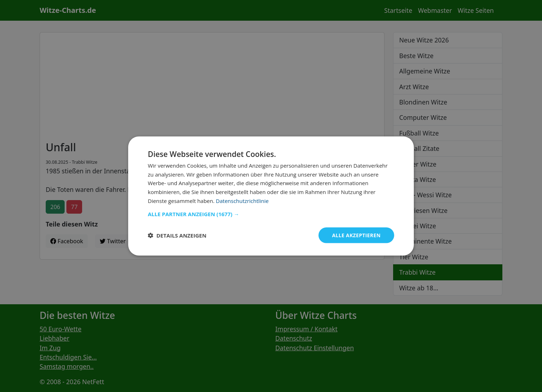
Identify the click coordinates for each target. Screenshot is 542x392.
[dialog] (271, 196)
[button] (271, 214)
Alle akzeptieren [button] (356, 235)
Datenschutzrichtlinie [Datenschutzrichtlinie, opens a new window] (242, 200)
